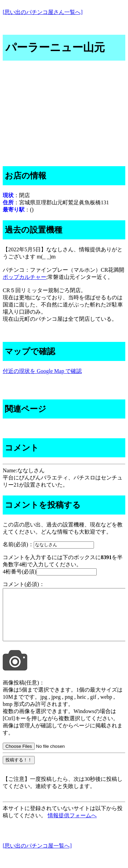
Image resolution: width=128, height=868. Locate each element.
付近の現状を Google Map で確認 (42, 371)
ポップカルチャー (25, 277)
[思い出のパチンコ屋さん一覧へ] (43, 12)
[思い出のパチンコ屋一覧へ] (37, 856)
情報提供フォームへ (72, 826)
